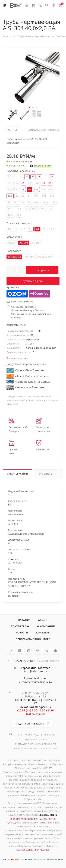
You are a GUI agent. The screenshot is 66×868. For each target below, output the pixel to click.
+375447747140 (47, 819)
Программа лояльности (33, 639)
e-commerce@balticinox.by (36, 682)
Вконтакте (11, 651)
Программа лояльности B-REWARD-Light (36, 749)
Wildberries (39, 294)
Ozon (17, 294)
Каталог (24, 620)
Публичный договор (36, 739)
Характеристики (18, 474)
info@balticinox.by (36, 671)
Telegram (38, 651)
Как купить (46, 474)
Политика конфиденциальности (36, 735)
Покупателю (20, 626)
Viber (47, 651)
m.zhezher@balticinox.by (24, 819)
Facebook (20, 651)
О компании (46, 626)
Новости (22, 633)
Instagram (29, 651)
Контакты (43, 633)
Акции (43, 620)
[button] (30, 107)
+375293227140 (23, 661)
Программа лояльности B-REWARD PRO (36, 744)
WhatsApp (56, 651)
